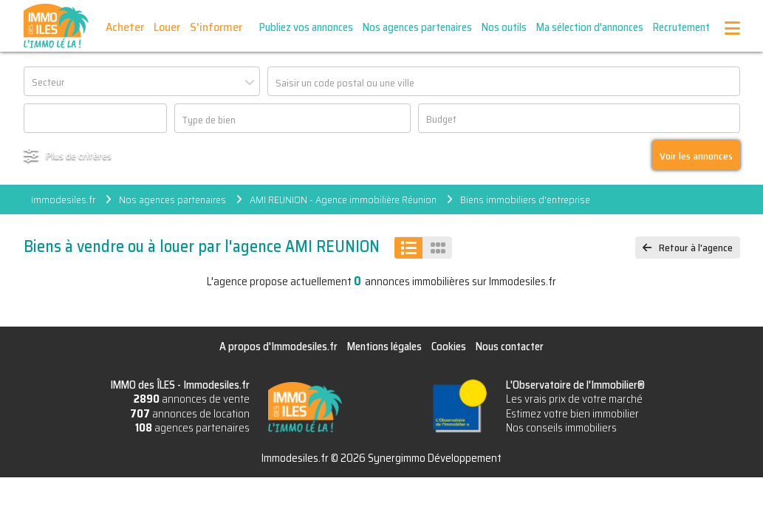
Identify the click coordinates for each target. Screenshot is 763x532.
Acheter (125, 27)
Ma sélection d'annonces (590, 27)
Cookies (449, 347)
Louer (167, 27)
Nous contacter (510, 347)
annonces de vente (192, 399)
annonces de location (190, 414)
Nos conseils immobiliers (561, 428)
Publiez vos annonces (306, 27)
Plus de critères (79, 155)
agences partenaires (192, 428)
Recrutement (681, 27)
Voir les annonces (696, 156)
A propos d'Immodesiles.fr (278, 347)
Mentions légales (384, 347)
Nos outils (504, 27)
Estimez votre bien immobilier (572, 414)
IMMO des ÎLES (56, 26)
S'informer (216, 27)
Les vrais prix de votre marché (574, 399)
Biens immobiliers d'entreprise (525, 199)
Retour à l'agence (696, 248)
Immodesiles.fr (63, 199)
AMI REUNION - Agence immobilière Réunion (343, 199)
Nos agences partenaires (417, 27)
